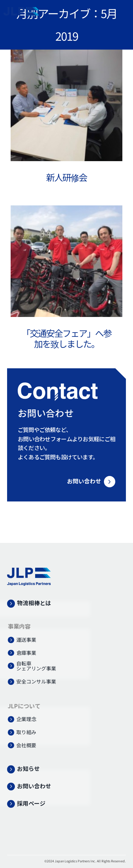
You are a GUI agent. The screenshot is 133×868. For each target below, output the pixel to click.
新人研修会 (66, 177)
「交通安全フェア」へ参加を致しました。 (66, 338)
